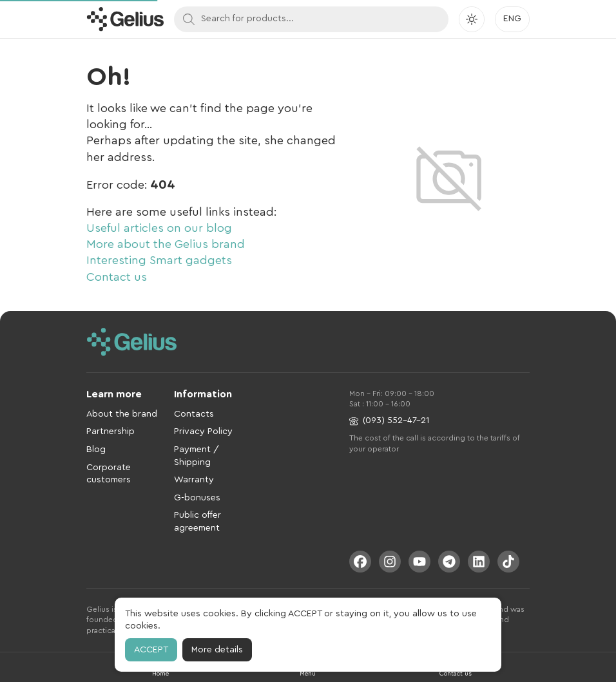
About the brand (122, 414)
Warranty (194, 480)
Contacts (194, 414)
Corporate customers (109, 474)
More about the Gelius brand (166, 244)
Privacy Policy (203, 431)
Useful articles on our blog (159, 228)
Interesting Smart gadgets (159, 260)
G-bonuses (197, 498)
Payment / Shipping (197, 456)
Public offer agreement (197, 522)
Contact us (117, 277)
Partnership (111, 431)
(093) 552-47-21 (389, 421)
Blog (96, 450)
